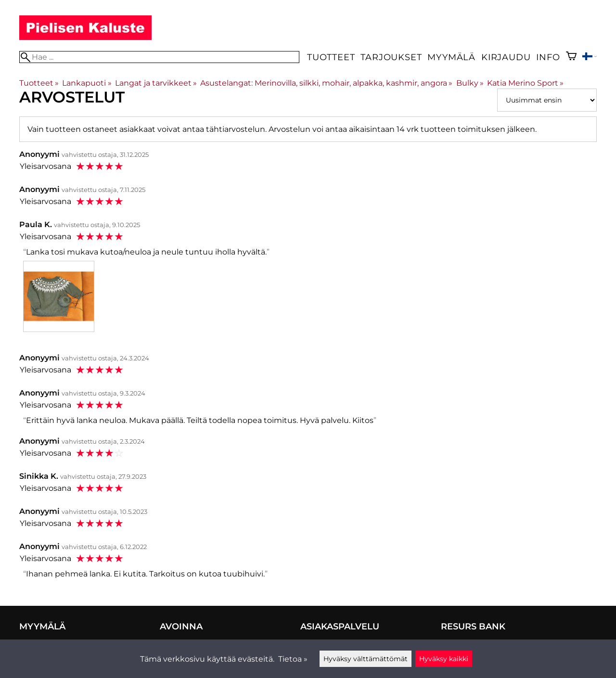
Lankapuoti (87, 83)
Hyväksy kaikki (444, 659)
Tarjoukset (391, 57)
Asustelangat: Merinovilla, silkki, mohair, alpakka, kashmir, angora (326, 83)
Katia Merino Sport (525, 83)
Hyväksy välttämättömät (366, 659)
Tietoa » (293, 659)
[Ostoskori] (571, 57)
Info (548, 57)
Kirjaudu (506, 57)
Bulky (470, 83)
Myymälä (451, 57)
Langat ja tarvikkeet (156, 83)
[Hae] (159, 57)
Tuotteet (331, 57)
